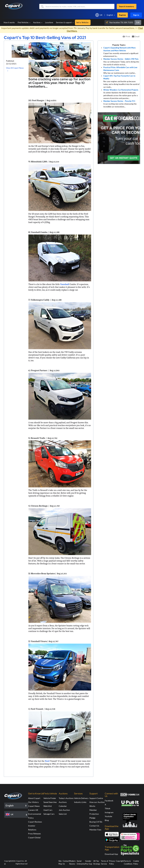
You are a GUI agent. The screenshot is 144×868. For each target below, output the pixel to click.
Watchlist (48, 806)
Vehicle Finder (50, 798)
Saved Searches (50, 802)
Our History (33, 802)
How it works (9, 22)
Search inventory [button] (127, 6)
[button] (42, 6)
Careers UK (33, 810)
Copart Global (34, 837)
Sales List (63, 814)
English (110, 15)
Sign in (136, 15)
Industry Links (80, 802)
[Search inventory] (80, 6)
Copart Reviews (35, 822)
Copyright (120, 861)
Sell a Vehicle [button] (83, 22)
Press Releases (34, 834)
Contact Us (94, 826)
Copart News (34, 806)
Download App (111, 854)
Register (123, 15)
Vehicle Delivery (81, 798)
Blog (107, 820)
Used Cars (48, 810)
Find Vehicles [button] (24, 22)
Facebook (109, 801)
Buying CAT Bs (96, 822)
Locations (49, 22)
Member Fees (95, 830)
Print (126, 36)
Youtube (108, 816)
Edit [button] (138, 22)
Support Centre (96, 798)
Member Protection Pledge (94, 814)
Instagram (109, 812)
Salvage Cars (49, 814)
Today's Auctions (66, 798)
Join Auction (64, 810)
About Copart (34, 798)
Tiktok (108, 808)
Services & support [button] (65, 22)
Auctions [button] (38, 22)
